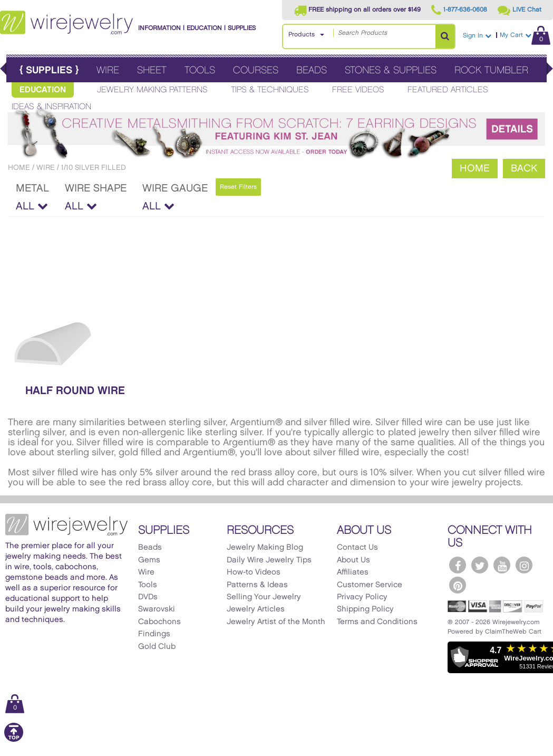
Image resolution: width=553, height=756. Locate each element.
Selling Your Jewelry (264, 597)
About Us (353, 560)
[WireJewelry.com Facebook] (458, 565)
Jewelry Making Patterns (152, 90)
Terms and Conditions (377, 622)
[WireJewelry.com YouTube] (502, 565)
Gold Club (157, 647)
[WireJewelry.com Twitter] (480, 565)
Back (524, 169)
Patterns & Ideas (257, 585)
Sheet (152, 70)
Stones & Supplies (391, 70)
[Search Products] (445, 36)
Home (19, 168)
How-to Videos (254, 572)
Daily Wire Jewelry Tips (269, 560)
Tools (200, 70)
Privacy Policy (362, 597)
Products (302, 35)
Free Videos (358, 90)
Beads (312, 70)
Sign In (477, 36)
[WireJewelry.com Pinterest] (458, 585)
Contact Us (357, 548)
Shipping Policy (365, 609)
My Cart (525, 35)
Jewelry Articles (256, 609)
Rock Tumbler (491, 70)
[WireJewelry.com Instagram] (524, 565)
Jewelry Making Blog (265, 548)
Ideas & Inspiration (51, 107)
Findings (154, 634)
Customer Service (370, 585)
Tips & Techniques (270, 90)
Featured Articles (448, 90)
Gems (149, 560)
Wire (108, 70)
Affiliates (353, 572)
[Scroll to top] (14, 740)
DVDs (148, 597)
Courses (256, 70)
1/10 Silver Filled (94, 168)
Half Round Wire (75, 391)
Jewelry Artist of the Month (276, 622)
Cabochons (159, 622)
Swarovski (157, 609)
